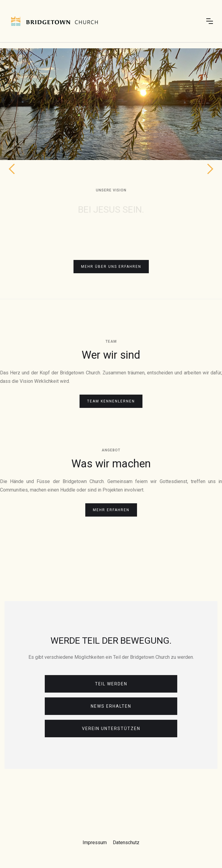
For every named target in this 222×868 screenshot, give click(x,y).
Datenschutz (126, 842)
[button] (210, 21)
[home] (54, 21)
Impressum (95, 842)
